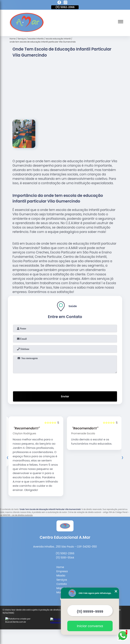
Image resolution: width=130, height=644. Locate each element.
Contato (62, 572)
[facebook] (59, 3)
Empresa (62, 560)
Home (60, 556)
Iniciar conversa (90, 626)
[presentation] (65, 370)
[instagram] (65, 3)
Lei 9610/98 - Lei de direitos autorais (16, 504)
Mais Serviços (65, 581)
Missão (61, 564)
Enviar (65, 385)
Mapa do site (65, 577)
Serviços (62, 568)
